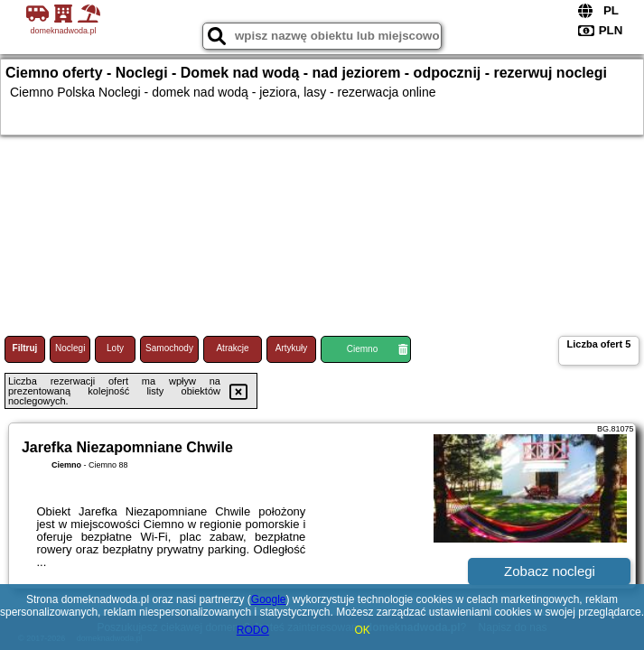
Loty (115, 348)
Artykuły (292, 348)
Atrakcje (232, 348)
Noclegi (70, 348)
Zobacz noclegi (550, 571)
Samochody (169, 348)
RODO (253, 630)
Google (269, 599)
